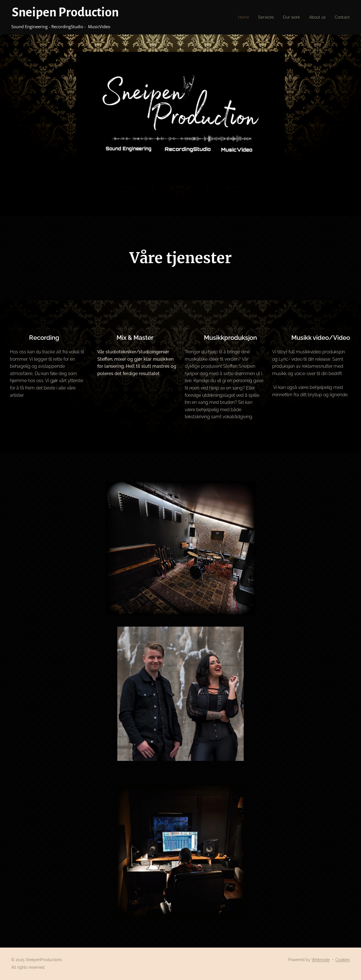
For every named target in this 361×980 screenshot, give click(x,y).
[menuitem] (240, 17)
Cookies (343, 960)
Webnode (321, 960)
